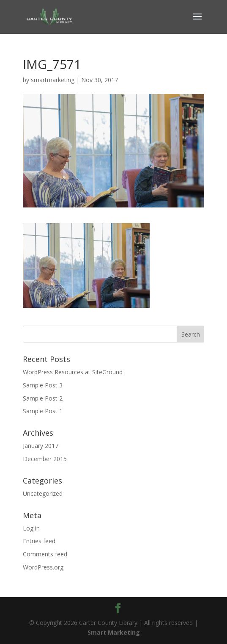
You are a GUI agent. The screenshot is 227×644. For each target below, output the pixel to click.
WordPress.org (43, 567)
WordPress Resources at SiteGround (73, 372)
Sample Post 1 (43, 411)
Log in (31, 528)
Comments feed (45, 554)
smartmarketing (53, 80)
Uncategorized (43, 493)
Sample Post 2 (43, 398)
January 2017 (41, 446)
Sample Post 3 (43, 385)
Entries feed (39, 541)
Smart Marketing (114, 632)
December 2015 (45, 459)
